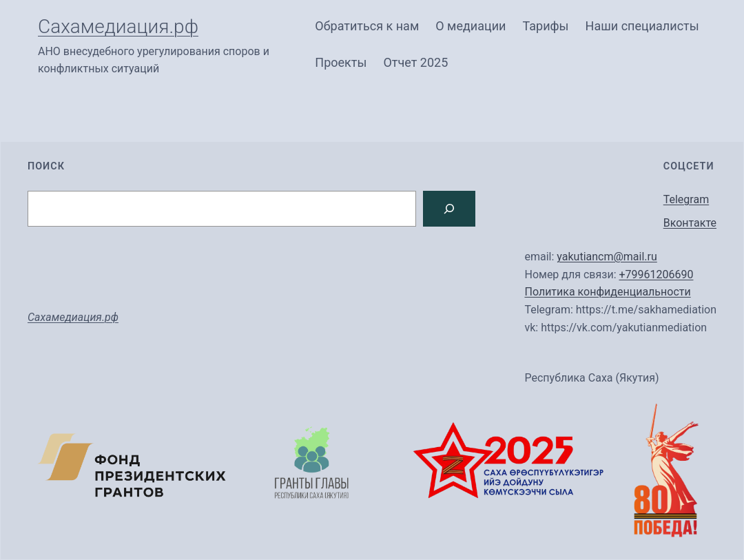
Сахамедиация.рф (118, 27)
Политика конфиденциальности (607, 292)
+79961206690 (656, 274)
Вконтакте (690, 223)
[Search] (449, 209)
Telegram (686, 199)
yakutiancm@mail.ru (607, 257)
